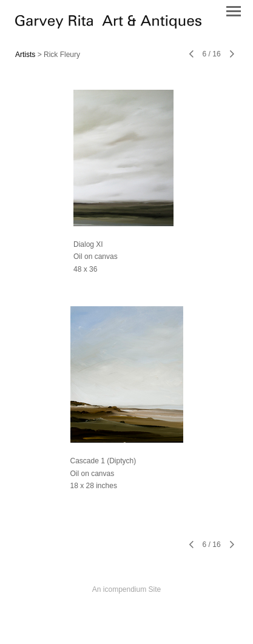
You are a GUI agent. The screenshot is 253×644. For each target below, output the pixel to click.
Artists (25, 55)
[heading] (108, 25)
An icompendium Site (126, 589)
